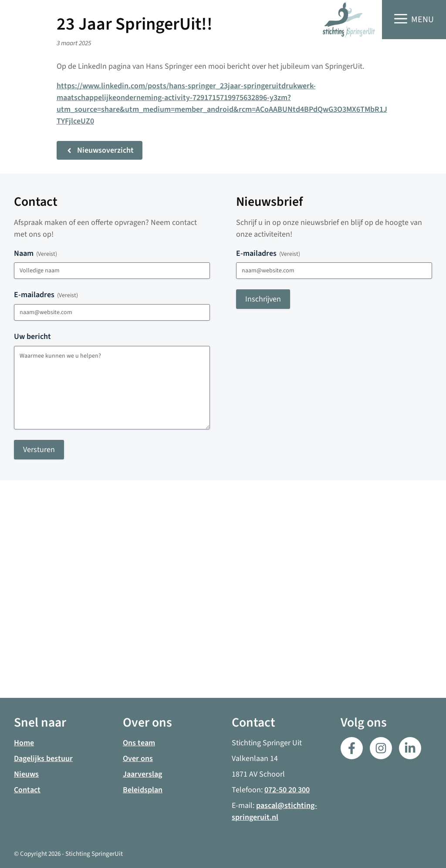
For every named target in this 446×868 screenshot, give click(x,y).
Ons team (139, 743)
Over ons (138, 759)
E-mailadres (46, 295)
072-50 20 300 (287, 790)
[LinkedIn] (381, 748)
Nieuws (26, 774)
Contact (27, 790)
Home (24, 743)
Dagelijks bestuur (43, 759)
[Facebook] (352, 748)
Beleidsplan (143, 790)
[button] (414, 20)
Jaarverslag (142, 774)
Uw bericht (32, 337)
